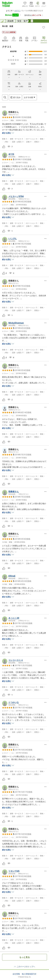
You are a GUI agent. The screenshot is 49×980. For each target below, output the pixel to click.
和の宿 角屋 (8, 26)
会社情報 (16, 974)
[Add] (44, 27)
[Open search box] (5, 97)
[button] (10, 113)
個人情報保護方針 (29, 974)
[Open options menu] (30, 97)
